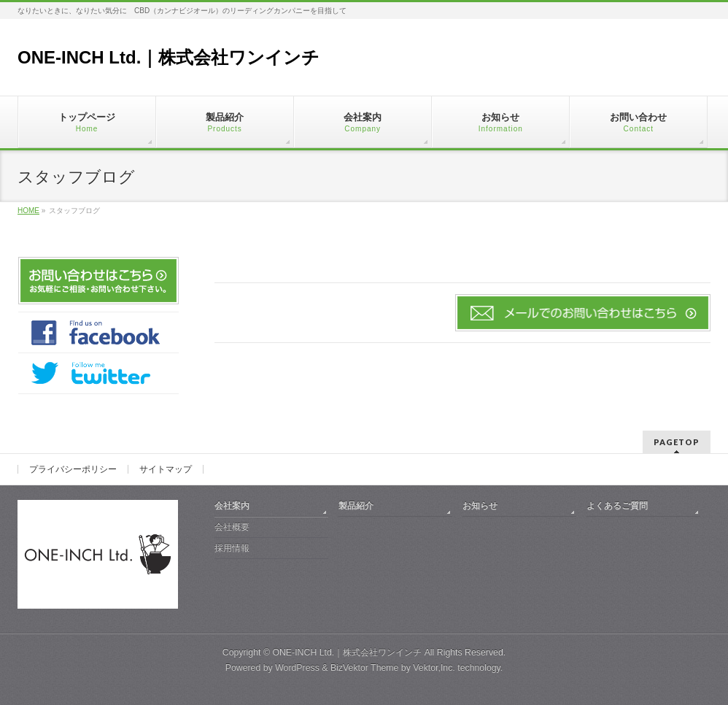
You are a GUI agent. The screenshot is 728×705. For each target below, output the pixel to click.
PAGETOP (677, 442)
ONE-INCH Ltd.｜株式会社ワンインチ (169, 57)
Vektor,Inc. (434, 668)
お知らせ (480, 506)
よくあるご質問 (617, 506)
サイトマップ (166, 469)
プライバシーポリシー (73, 469)
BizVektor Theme (365, 668)
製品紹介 (356, 506)
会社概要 (232, 527)
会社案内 (232, 506)
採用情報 (232, 548)
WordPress (297, 668)
